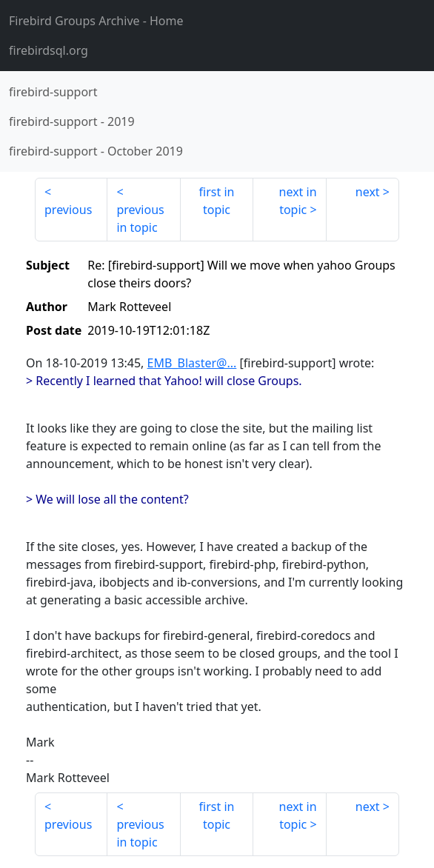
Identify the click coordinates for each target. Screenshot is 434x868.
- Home (96, 21)
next (368, 192)
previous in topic (140, 218)
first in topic (217, 201)
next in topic (298, 201)
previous (68, 210)
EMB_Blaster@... (192, 363)
